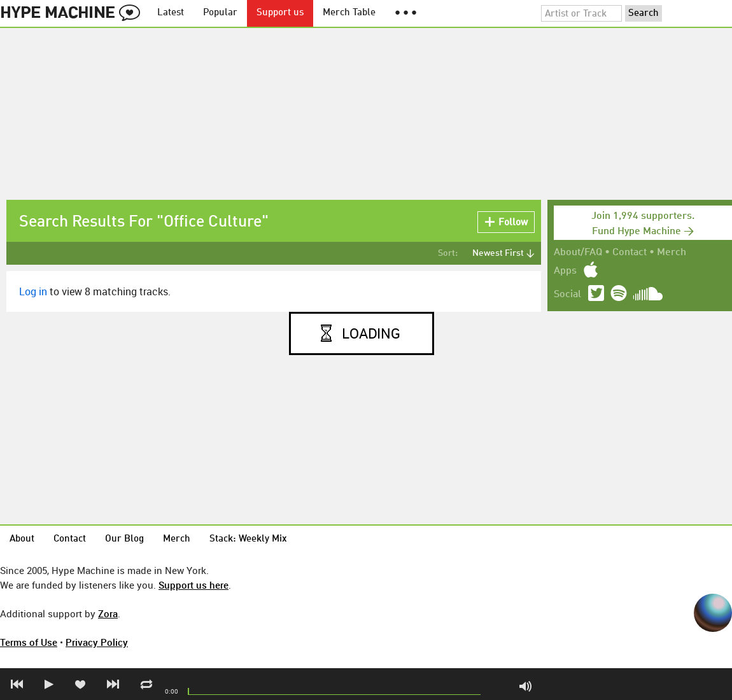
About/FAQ (578, 253)
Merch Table (349, 13)
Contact (630, 253)
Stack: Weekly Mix (248, 539)
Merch (672, 253)
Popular (220, 13)
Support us (280, 13)
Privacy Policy (97, 642)
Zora (108, 613)
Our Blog (124, 539)
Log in (33, 291)
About (22, 539)
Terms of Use (29, 642)
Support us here (194, 585)
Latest (171, 13)
